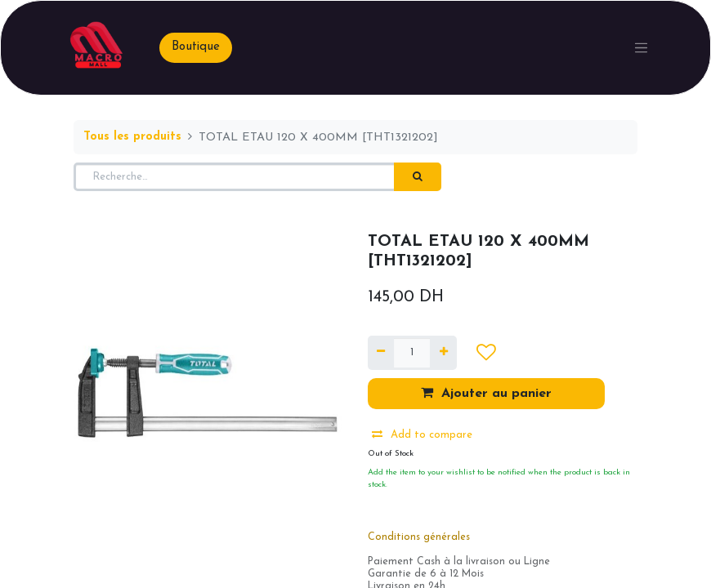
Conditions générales (419, 537)
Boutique (196, 47)
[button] (486, 353)
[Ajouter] (443, 353)
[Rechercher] (418, 177)
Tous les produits (132, 137)
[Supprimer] (381, 353)
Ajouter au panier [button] (486, 393)
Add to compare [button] (422, 434)
